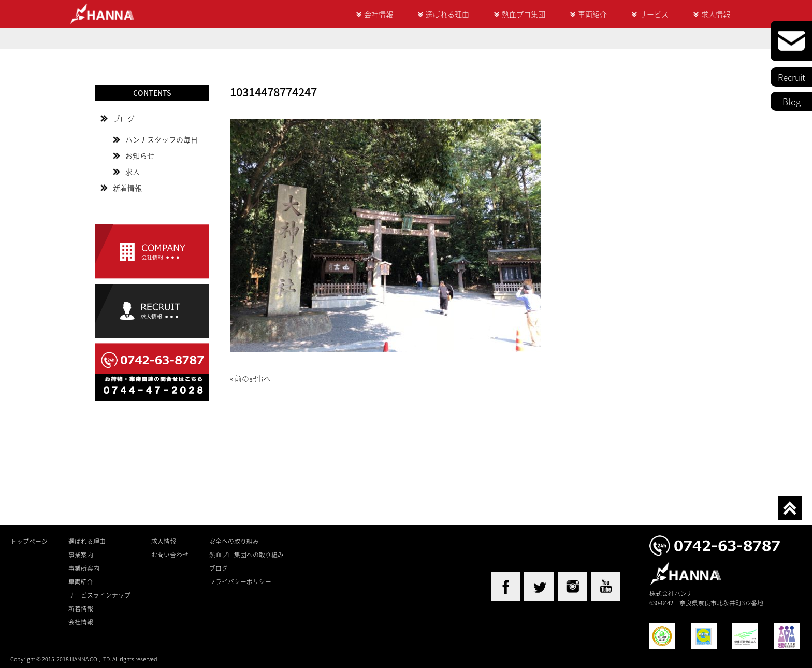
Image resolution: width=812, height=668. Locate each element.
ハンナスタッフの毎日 (162, 139)
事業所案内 (84, 568)
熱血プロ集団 (524, 14)
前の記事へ (253, 378)
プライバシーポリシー (240, 581)
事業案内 (81, 555)
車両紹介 (592, 14)
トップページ (29, 541)
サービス (654, 14)
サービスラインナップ (99, 595)
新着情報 (127, 188)
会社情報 (379, 14)
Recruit (792, 77)
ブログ (124, 118)
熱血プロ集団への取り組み (247, 555)
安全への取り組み (234, 541)
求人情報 (716, 14)
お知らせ (140, 155)
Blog (792, 101)
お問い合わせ (170, 555)
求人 (133, 172)
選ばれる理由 (447, 14)
